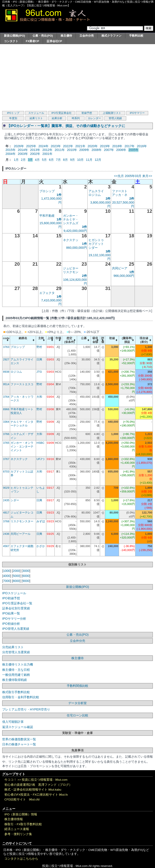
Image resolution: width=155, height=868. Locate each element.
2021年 (80, 146)
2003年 (23, 154)
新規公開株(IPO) (14, 36)
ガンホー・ (71, 216)
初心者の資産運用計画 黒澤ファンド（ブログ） (38, 785)
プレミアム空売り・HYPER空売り (26, 709)
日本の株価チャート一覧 (19, 744)
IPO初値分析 (11, 624)
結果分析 (57, 118)
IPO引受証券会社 (61, 113)
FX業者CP (33, 41)
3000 (26, 571)
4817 (6, 513)
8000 (16, 581)
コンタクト (11, 41)
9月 (72, 160)
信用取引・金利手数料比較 (21, 697)
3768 (6, 521)
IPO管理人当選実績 (16, 629)
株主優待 (66, 36)
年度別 (13, 118)
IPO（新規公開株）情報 (21, 814)
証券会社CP (54, 41)
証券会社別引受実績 (16, 608)
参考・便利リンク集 (18, 834)
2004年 (11, 154)
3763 (6, 347)
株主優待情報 (14, 819)
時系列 (76, 118)
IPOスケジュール (14, 593)
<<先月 (119, 176)
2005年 (133, 150)
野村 (39, 347)
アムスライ (96, 191)
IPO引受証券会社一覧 (17, 603)
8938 (6, 372)
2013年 (35, 150)
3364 (6, 422)
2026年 (19, 146)
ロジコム (95, 195)
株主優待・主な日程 (16, 670)
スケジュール (36, 113)
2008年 (97, 150)
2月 (23, 160)
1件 (59, 195)
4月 (37, 160)
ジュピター (71, 268)
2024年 (43, 146)
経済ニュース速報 (17, 829)
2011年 (60, 150)
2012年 (47, 150)
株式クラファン (111, 36)
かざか (41, 546)
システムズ (71, 223)
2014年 (23, 150)
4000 (7, 576)
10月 (80, 160)
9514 (6, 384)
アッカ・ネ (120, 195)
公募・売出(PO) (43, 36)
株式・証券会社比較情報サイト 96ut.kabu (33, 790)
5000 (16, 576)
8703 (6, 472)
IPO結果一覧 (11, 613)
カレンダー (94, 118)
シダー (93, 248)
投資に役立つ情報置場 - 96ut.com (45, 780)
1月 (16, 160)
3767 (6, 459)
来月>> (147, 176)
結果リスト (36, 118)
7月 (58, 160)
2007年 (109, 150)
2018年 (117, 146)
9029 (6, 488)
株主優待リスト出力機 (18, 664)
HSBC (40, 443)
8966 (6, 409)
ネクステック (19, 459)
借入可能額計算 (13, 722)
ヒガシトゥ (96, 240)
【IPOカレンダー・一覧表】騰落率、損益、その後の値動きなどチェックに (66, 126)
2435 (6, 500)
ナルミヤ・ (71, 219)
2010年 (72, 150)
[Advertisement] (77, 77)
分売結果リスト (13, 647)
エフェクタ (47, 293)
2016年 (142, 146)
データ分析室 (77, 703)
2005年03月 (133, 176)
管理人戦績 (115, 118)
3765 (6, 443)
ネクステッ (71, 240)
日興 (39, 359)
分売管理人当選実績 (16, 652)
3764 (6, 397)
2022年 (68, 146)
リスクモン (71, 272)
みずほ (41, 521)
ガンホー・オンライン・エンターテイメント (22, 447)
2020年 (93, 146)
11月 (89, 160)
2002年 (35, 154)
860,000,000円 (77, 248)
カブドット (96, 244)
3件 (85, 227)
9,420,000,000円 (75, 231)
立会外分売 (87, 36)
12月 (98, 160)
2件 (108, 199)
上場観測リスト (112, 113)
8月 (65, 160)
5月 (44, 160)
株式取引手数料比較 (16, 692)
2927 (6, 359)
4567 (6, 546)
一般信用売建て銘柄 (16, 675)
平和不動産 (47, 216)
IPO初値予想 (11, 598)
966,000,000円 (124, 276)
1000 (7, 571)
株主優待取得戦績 (14, 680)
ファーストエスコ (22, 384)
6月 (51, 160)
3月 (30, 160)
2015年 (11, 150)
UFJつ (41, 459)
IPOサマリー (137, 113)
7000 (7, 581)
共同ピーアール (21, 534)
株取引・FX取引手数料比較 (23, 824)
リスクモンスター (22, 521)
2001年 (47, 154)
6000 (26, 576)
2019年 (105, 146)
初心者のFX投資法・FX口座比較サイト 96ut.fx (36, 795)
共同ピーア (120, 268)
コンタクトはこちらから (21, 859)
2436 (6, 534)
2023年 (56, 146)
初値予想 (87, 113)
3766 (6, 434)
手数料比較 (136, 36)
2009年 (84, 150)
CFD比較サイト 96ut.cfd (22, 799)
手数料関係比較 (77, 686)
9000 (26, 581)
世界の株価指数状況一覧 (19, 739)
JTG (39, 372)
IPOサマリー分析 (14, 619)
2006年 (121, 150)
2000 (16, 571)
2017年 (130, 146)
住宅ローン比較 (77, 715)
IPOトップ (13, 113)
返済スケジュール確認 (18, 727)
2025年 (31, 146)
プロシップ (47, 191)
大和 (39, 397)
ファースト (120, 191)
